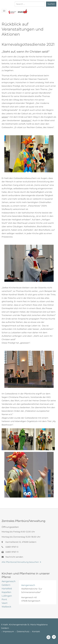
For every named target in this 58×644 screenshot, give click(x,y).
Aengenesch (28, 585)
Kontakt (36, 632)
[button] (12, 10)
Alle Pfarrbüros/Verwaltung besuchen (20, 562)
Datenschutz (23, 632)
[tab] (9, 581)
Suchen (51, 4)
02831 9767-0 (10, 547)
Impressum (8, 632)
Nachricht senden (12, 557)
